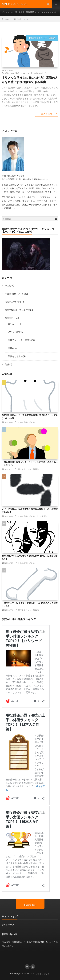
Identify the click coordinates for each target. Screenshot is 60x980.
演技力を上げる (41, 73)
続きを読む (47, 114)
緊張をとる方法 (15, 356)
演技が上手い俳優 (13, 302)
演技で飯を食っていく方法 (17, 310)
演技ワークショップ (32, 205)
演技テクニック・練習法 (44, 38)
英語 (7, 364)
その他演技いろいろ (14, 294)
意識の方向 (9, 73)
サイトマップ (8, 924)
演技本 (11, 348)
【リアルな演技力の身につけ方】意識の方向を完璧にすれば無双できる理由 (30, 80)
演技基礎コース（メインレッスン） (42, 12)
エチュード (13, 324)
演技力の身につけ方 (24, 73)
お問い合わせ (45, 942)
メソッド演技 (14, 332)
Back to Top (30, 905)
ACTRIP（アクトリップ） (38, 974)
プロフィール (7, 12)
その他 (8, 286)
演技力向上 (20, 12)
